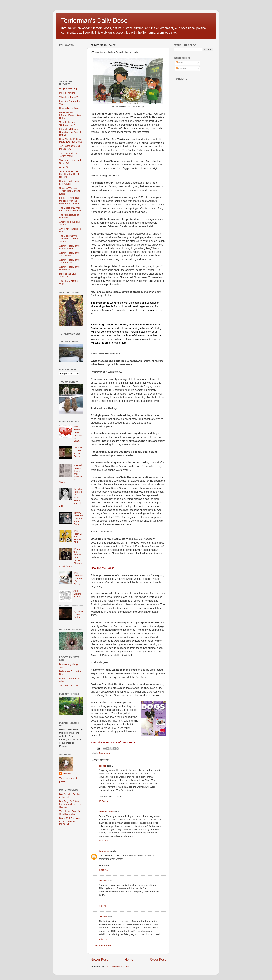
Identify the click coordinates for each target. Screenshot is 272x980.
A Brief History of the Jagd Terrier (70, 254)
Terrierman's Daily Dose (94, 21)
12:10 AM (104, 870)
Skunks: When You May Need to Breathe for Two (70, 174)
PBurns (103, 881)
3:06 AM (103, 906)
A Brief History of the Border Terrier (70, 247)
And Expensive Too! (78, 594)
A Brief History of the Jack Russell (70, 261)
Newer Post (99, 959)
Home (129, 959)
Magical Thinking (68, 89)
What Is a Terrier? (68, 97)
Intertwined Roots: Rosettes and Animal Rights (70, 132)
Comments (183, 68)
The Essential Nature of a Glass (78, 578)
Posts (180, 63)
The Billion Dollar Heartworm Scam (78, 434)
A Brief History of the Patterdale (70, 268)
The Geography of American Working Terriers (69, 239)
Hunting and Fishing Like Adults (70, 182)
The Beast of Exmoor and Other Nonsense (70, 209)
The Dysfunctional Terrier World (69, 155)
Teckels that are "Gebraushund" (67, 124)
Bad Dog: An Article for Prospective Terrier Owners (71, 804)
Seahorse (104, 851)
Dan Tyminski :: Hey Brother (78, 613)
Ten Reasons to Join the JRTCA (70, 147)
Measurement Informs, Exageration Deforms (70, 115)
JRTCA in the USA (69, 685)
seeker (102, 766)
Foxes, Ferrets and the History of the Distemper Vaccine (69, 201)
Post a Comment (104, 946)
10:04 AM (104, 801)
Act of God (65, 167)
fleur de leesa (106, 812)
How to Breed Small (70, 108)
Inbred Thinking (67, 93)
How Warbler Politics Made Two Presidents (71, 140)
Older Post (158, 959)
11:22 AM (104, 841)
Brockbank (105, 753)
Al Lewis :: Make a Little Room (78, 452)
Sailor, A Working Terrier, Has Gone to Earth (70, 191)
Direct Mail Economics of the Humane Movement (71, 821)
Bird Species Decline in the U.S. (70, 796)
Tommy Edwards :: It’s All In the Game (78, 519)
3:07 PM (103, 939)
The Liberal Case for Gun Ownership (70, 813)
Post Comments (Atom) (117, 967)
